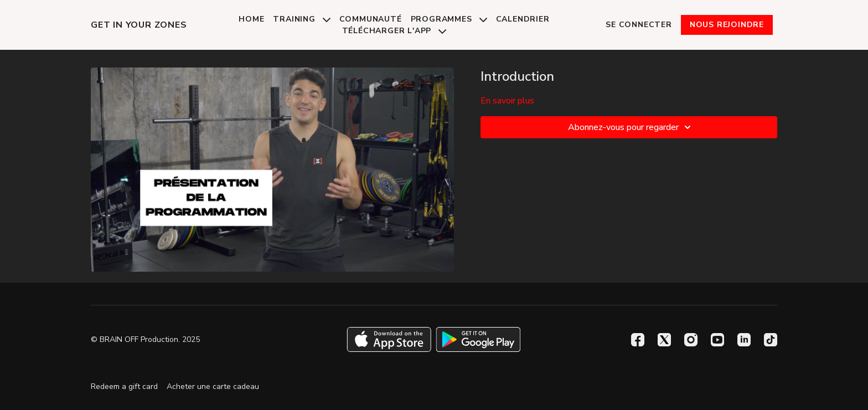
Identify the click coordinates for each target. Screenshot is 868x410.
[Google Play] (478, 339)
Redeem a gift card (124, 386)
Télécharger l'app (394, 31)
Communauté (371, 19)
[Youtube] (717, 340)
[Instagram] (691, 340)
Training (301, 19)
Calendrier (523, 19)
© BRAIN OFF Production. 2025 (145, 340)
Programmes (449, 19)
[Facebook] (638, 340)
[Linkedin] (744, 340)
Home (251, 19)
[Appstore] (389, 339)
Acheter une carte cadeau (213, 386)
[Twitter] (664, 340)
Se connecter (639, 25)
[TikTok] (771, 340)
